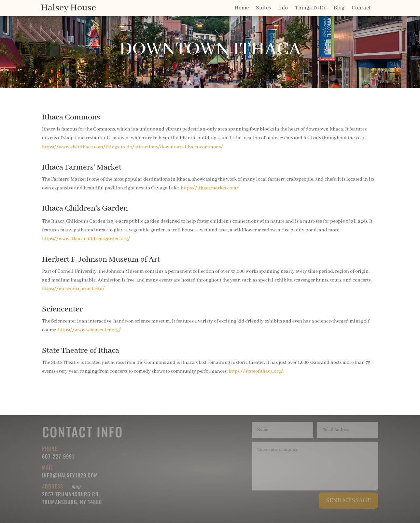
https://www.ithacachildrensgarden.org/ (86, 239)
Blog (339, 9)
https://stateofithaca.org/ (256, 371)
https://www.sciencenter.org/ (90, 330)
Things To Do (311, 9)
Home (242, 9)
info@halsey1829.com (70, 475)
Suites (263, 9)
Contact (361, 9)
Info (283, 9)
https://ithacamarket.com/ (210, 188)
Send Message (348, 501)
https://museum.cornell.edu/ (73, 289)
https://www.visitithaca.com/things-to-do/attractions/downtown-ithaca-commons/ (133, 147)
